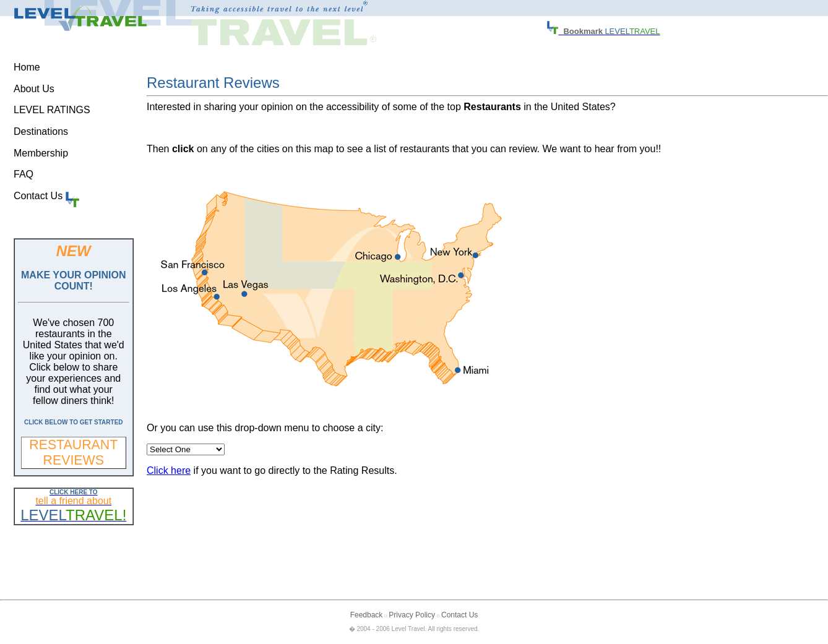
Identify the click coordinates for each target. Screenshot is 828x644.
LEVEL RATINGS (52, 110)
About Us (34, 89)
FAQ (24, 174)
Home (27, 67)
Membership (41, 153)
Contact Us (46, 196)
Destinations (41, 131)
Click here (169, 470)
